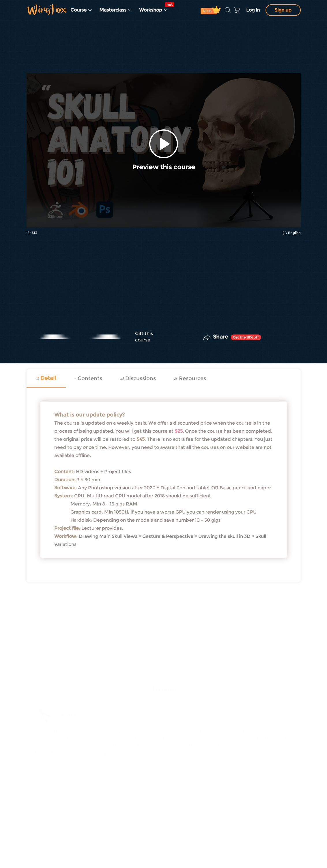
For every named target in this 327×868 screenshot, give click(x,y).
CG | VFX (35, 58)
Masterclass (116, 10)
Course (81, 10)
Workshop (155, 8)
